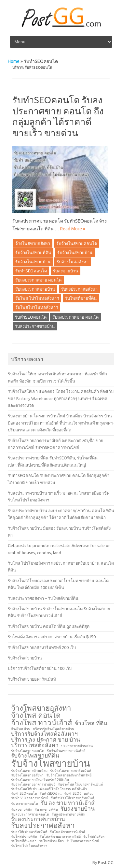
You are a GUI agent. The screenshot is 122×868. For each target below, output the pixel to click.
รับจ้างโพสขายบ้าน (75, 253)
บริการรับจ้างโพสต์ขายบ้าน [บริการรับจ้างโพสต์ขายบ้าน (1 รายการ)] (54, 729)
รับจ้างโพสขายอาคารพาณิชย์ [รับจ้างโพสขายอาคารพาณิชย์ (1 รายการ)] (33, 784)
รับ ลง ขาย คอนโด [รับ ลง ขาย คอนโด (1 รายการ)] (25, 804)
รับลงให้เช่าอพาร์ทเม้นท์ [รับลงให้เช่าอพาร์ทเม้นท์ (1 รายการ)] (29, 832)
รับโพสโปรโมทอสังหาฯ (37, 307)
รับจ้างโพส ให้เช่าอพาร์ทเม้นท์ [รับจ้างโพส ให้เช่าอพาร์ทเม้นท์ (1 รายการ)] (80, 784)
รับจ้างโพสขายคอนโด (77, 243)
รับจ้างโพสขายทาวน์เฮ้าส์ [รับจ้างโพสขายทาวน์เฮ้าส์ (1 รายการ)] (66, 751)
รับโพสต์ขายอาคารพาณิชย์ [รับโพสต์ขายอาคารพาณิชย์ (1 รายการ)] (60, 837)
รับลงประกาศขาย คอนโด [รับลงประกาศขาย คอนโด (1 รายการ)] (30, 814)
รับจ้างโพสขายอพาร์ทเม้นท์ (32, 679)
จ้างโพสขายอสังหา (33, 243)
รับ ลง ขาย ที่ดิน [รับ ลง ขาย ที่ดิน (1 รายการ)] (46, 810)
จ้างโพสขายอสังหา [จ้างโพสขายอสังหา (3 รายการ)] (41, 708)
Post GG (106, 862)
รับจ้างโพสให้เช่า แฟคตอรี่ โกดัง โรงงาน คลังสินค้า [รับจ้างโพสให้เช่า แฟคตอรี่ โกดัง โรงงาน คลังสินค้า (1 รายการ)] (49, 789)
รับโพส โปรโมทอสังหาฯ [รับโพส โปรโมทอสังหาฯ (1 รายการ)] (29, 846)
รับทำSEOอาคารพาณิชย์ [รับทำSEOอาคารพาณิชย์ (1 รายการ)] (30, 798)
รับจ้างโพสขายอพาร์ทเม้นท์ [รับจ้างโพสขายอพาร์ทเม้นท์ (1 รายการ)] (71, 771)
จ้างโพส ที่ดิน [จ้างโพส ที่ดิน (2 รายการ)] (91, 723)
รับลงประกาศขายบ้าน (35, 289)
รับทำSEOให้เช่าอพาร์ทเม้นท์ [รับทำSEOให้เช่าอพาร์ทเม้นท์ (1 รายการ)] (72, 798)
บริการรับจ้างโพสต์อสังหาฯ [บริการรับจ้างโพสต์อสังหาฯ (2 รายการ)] (44, 734)
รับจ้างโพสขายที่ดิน (33, 253)
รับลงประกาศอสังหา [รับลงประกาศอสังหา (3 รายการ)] (43, 825)
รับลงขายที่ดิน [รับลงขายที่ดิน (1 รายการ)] (22, 810)
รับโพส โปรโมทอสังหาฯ (37, 298)
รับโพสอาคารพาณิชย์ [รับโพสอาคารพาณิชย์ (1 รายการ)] (83, 841)
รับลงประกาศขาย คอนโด (38, 280)
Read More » (73, 229)
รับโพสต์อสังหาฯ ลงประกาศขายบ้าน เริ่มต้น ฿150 (52, 637)
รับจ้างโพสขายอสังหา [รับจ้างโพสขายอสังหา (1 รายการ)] (27, 775)
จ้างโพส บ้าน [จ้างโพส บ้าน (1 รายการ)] (21, 729)
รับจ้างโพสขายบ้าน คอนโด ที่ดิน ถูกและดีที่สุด (49, 626)
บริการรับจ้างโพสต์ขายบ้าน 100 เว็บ (40, 668)
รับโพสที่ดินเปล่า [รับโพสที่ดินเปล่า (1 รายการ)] (24, 841)
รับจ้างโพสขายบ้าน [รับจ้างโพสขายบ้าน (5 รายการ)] (51, 763)
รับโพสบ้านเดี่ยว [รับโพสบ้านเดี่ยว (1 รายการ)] (51, 841)
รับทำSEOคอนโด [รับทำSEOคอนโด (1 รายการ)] (24, 794)
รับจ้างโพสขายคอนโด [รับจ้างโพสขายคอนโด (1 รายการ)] (28, 751)
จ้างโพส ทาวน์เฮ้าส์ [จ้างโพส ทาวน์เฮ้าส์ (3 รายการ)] (42, 723)
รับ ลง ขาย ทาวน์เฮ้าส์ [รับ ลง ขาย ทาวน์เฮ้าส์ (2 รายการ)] (68, 803)
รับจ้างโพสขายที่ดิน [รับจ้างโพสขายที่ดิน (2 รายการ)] (35, 756)
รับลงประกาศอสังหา (79, 289)
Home (14, 61)
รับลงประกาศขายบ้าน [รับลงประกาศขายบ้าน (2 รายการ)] (38, 819)
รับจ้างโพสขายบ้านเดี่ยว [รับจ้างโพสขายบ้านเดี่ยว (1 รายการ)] (29, 771)
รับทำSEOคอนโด (31, 271)
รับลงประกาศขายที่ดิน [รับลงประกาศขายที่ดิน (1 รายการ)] (68, 814)
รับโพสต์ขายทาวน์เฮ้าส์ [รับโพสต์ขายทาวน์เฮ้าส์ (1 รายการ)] (68, 832)
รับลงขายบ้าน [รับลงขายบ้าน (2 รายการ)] (78, 809)
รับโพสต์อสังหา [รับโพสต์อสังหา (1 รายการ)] (95, 837)
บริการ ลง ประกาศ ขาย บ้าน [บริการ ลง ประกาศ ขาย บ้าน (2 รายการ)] (46, 740)
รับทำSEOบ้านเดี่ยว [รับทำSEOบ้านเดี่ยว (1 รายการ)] (79, 794)
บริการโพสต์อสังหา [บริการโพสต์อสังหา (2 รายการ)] (35, 745)
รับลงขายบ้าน (66, 271)
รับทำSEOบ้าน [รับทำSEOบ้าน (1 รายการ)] (51, 794)
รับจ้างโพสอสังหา (73, 262)
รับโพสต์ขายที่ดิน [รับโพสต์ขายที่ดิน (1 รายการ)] (24, 837)
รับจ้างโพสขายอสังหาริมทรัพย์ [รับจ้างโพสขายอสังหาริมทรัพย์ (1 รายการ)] (69, 775)
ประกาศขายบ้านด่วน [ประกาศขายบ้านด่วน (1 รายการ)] (77, 746)
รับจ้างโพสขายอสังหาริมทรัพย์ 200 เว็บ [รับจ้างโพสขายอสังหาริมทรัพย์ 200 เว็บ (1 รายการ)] (40, 780)
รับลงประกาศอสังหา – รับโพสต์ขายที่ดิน (43, 598)
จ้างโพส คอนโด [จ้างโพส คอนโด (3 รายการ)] (36, 715)
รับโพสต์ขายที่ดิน (81, 298)
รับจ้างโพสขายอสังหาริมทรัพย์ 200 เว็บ (42, 647)
